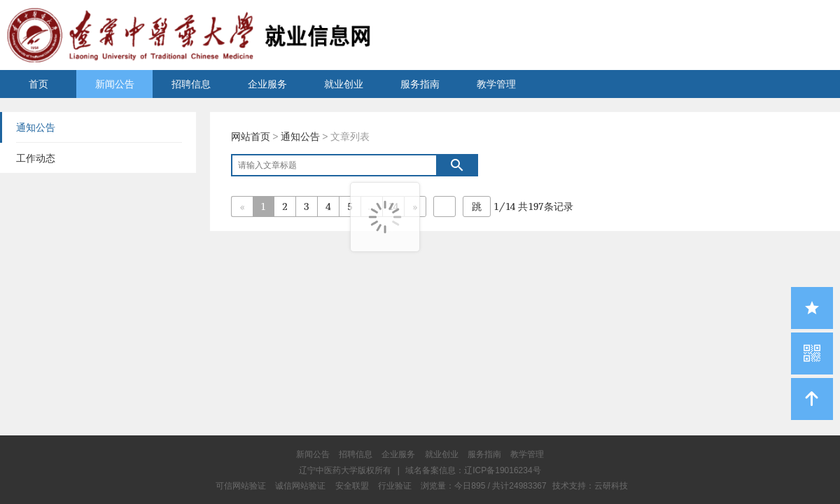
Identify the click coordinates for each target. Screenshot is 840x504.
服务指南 (420, 84)
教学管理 (496, 84)
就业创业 (344, 84)
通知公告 (300, 136)
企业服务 (267, 84)
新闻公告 (115, 84)
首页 (38, 84)
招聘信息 (191, 84)
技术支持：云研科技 (590, 486)
